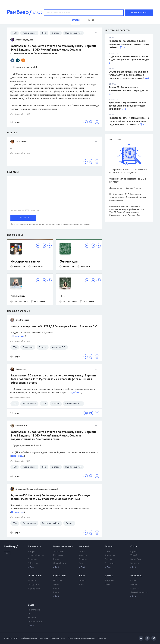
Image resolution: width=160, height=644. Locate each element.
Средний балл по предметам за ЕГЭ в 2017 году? (128, 180)
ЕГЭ (62, 296)
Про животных (35, 622)
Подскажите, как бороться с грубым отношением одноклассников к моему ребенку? (129, 44)
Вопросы (109, 581)
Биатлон (135, 563)
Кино (107, 552)
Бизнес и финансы (63, 546)
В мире (31, 552)
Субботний (59, 576)
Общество (33, 563)
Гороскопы (136, 576)
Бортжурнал (34, 589)
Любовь (83, 559)
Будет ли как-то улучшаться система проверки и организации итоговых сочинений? (127, 106)
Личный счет (60, 563)
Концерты (110, 555)
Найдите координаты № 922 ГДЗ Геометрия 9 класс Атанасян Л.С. (54, 327)
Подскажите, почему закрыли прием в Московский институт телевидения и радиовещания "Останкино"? (129, 121)
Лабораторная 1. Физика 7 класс (125, 188)
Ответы (83, 581)
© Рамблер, (9, 638)
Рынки (56, 559)
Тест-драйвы (34, 585)
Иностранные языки (25, 262)
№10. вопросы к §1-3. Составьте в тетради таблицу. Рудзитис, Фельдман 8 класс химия (128, 197)
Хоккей (134, 555)
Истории (58, 581)
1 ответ (15, 122)
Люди (56, 585)
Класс (82, 576)
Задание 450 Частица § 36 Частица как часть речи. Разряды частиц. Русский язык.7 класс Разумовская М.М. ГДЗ (50, 497)
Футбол (134, 552)
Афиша (109, 546)
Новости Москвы (36, 555)
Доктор (109, 576)
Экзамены (18, 296)
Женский (84, 546)
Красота (83, 555)
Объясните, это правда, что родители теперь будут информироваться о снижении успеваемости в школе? (128, 75)
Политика (32, 559)
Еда (81, 563)
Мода (82, 552)
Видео (31, 605)
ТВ (29, 614)
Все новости (34, 546)
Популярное (34, 610)
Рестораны (110, 563)
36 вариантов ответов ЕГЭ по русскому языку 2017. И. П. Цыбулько (128, 171)
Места (56, 593)
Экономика (59, 552)
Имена (134, 585)
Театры (108, 559)
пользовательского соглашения (76, 224)
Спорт (134, 546)
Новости (32, 581)
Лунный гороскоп (139, 593)
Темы (82, 585)
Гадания (134, 589)
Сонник (134, 581)
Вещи (56, 589)
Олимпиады (69, 262)
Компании (58, 555)
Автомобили (35, 576)
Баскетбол (136, 559)
